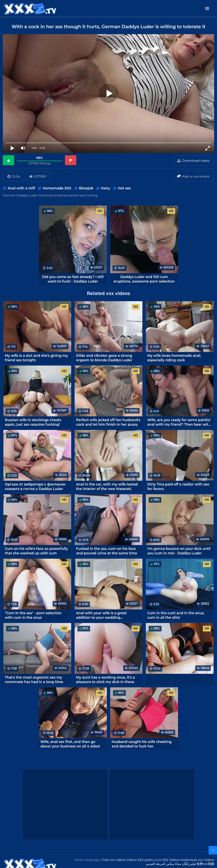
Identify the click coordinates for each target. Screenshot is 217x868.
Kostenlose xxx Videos (197, 860)
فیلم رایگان (189, 864)
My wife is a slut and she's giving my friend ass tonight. (36, 358)
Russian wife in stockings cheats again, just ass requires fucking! (33, 422)
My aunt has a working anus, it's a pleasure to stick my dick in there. (105, 679)
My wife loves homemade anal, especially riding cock (174, 358)
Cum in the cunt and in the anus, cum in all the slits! (176, 615)
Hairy (105, 188)
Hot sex (124, 188)
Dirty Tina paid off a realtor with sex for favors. (178, 486)
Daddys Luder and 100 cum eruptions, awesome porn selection (144, 279)
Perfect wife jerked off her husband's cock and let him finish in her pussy (108, 422)
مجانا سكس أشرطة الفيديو (164, 864)
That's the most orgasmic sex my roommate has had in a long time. (34, 679)
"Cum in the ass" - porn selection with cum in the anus (33, 615)
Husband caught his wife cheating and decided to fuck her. (142, 744)
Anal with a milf (21, 188)
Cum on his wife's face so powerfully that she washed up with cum (36, 551)
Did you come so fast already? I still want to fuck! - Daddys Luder (73, 279)
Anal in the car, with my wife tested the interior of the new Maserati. (107, 486)
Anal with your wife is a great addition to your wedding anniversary (101, 615)
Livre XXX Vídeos (167, 860)
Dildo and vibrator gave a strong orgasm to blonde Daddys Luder (104, 358)
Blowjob (86, 188)
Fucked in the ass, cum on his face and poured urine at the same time (107, 551)
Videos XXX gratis (140, 860)
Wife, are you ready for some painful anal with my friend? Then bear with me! (179, 422)
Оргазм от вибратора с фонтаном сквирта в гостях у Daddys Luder (35, 486)
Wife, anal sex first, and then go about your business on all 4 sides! (70, 744)
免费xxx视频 (205, 864)
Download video (196, 160)
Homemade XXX (57, 188)
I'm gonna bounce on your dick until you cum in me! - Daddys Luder (179, 551)
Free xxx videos (114, 860)
